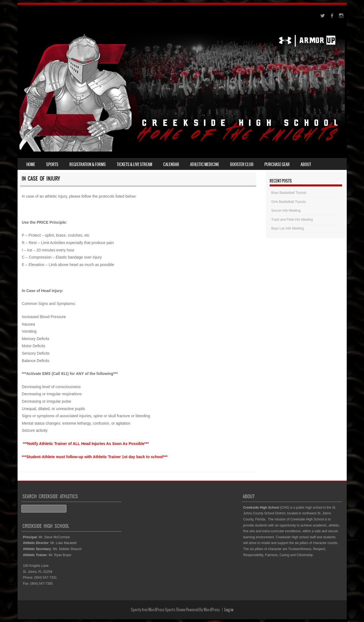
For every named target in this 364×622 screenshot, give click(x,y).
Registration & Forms (88, 164)
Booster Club (242, 164)
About (306, 164)
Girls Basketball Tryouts (289, 202)
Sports (52, 164)
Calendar (171, 164)
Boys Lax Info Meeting (288, 228)
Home (31, 164)
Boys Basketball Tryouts (289, 193)
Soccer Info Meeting (286, 211)
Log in (229, 610)
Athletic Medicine (205, 164)
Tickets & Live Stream (135, 164)
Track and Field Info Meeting (292, 220)
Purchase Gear (277, 164)
